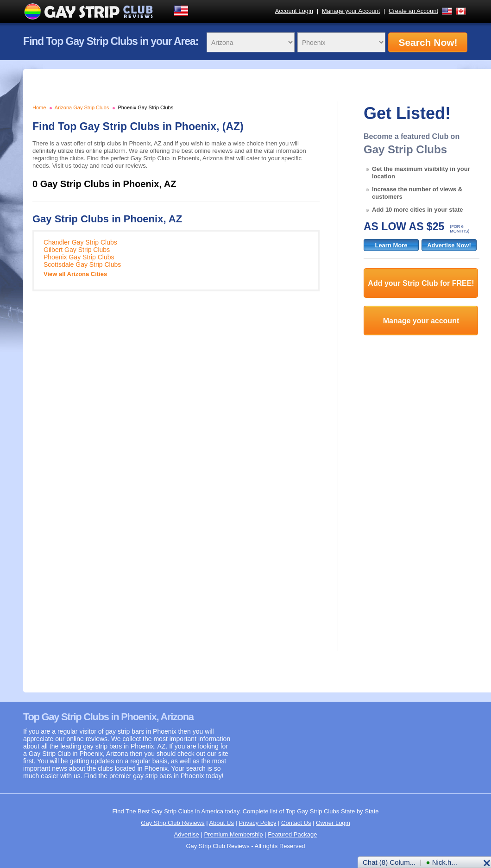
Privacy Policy (258, 823)
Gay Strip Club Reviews (173, 823)
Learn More (391, 245)
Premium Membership (233, 834)
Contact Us (296, 823)
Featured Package (292, 834)
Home (39, 107)
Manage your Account (351, 11)
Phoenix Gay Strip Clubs (145, 107)
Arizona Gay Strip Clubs (82, 107)
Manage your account (421, 321)
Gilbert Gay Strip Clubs (77, 250)
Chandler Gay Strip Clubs (80, 242)
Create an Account (413, 11)
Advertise (187, 834)
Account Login (294, 11)
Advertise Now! (449, 245)
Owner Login (333, 823)
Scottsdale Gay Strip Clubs (82, 264)
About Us (221, 823)
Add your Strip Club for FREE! (421, 283)
